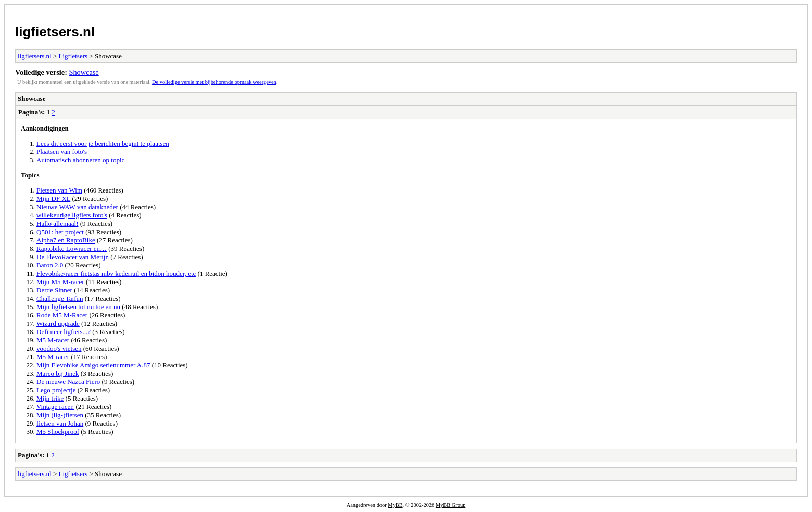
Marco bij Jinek (58, 373)
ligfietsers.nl (55, 32)
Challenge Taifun (60, 298)
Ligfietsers (73, 56)
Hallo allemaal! (58, 223)
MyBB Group (451, 505)
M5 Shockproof (58, 432)
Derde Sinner (54, 290)
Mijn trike (50, 398)
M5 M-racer (53, 340)
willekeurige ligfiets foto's (72, 215)
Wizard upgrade (58, 323)
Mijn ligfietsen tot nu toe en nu (78, 307)
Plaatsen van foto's (62, 152)
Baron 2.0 (50, 265)
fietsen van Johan (60, 423)
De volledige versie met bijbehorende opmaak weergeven (214, 82)
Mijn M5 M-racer (60, 282)
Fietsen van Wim (59, 190)
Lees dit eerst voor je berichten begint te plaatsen (103, 143)
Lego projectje (56, 390)
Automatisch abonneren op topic (80, 160)
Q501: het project (60, 232)
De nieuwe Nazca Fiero (68, 382)
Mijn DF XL (53, 199)
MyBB (395, 505)
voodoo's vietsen (59, 348)
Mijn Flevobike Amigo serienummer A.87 (93, 365)
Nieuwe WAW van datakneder (77, 207)
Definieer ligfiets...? (64, 332)
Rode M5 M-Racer (62, 315)
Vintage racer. (55, 407)
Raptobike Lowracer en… (72, 248)
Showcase (84, 72)
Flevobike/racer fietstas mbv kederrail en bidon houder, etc (116, 273)
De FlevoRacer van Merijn (73, 257)
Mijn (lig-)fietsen (60, 415)
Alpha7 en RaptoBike (66, 240)
